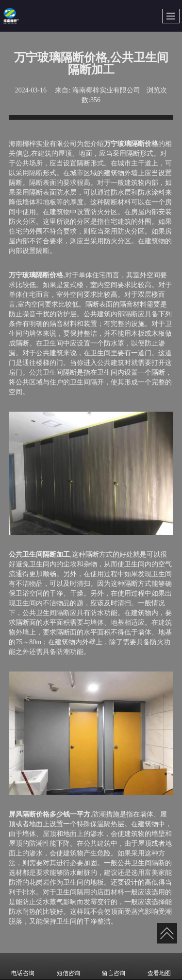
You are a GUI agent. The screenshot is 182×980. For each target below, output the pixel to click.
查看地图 (159, 966)
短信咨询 (68, 966)
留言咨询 (114, 966)
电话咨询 (23, 966)
